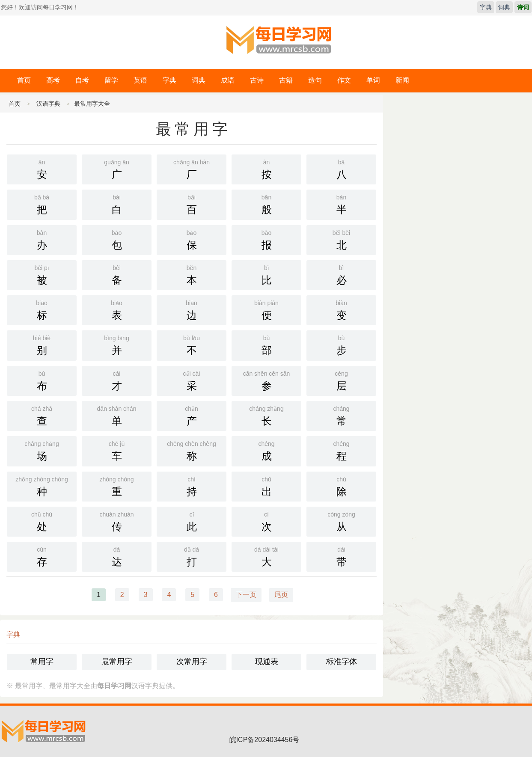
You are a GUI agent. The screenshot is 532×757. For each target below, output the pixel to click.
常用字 (42, 662)
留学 (111, 80)
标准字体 (342, 662)
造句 (315, 80)
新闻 (402, 80)
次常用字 (192, 662)
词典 (504, 7)
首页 (24, 80)
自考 (82, 80)
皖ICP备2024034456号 (265, 740)
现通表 (267, 662)
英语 (140, 80)
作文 (344, 80)
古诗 (257, 80)
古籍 (286, 80)
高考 (53, 80)
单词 (373, 80)
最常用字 (117, 662)
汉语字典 (48, 104)
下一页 (246, 595)
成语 (228, 80)
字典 (486, 7)
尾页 (281, 595)
